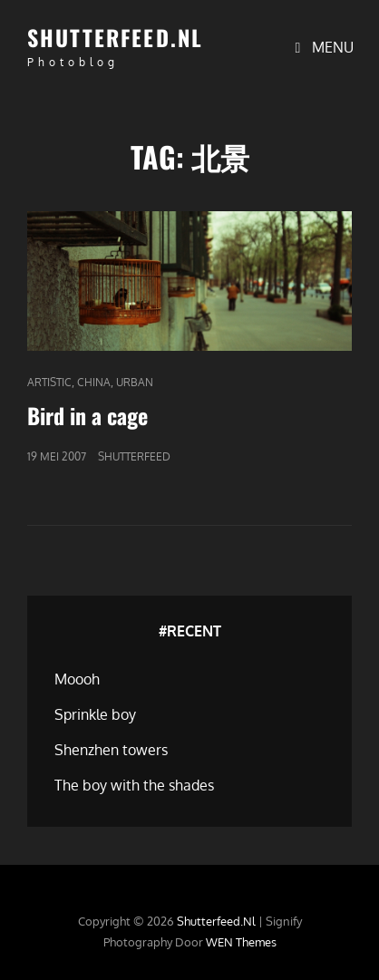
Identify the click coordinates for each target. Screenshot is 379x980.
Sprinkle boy (95, 714)
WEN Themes (241, 942)
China (94, 382)
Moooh (77, 679)
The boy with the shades (134, 785)
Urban (135, 382)
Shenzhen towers (111, 750)
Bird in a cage (87, 415)
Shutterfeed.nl (115, 37)
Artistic (49, 382)
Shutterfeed (134, 456)
